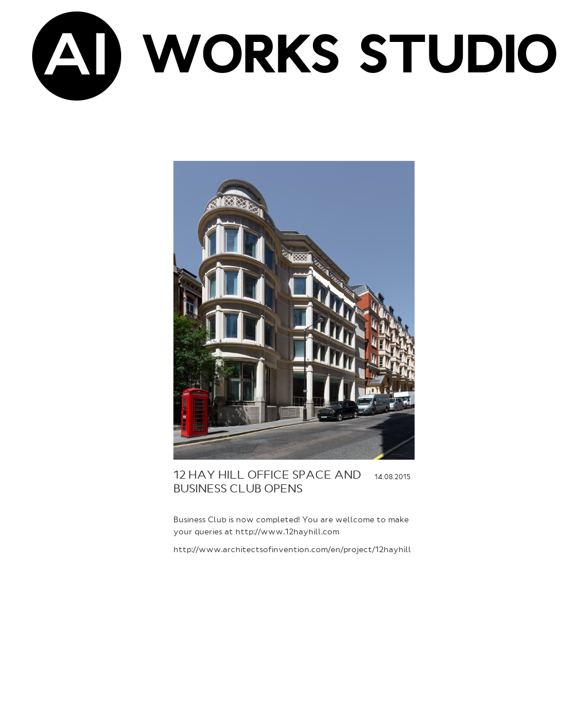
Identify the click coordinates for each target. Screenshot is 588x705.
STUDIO (457, 59)
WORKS (240, 59)
